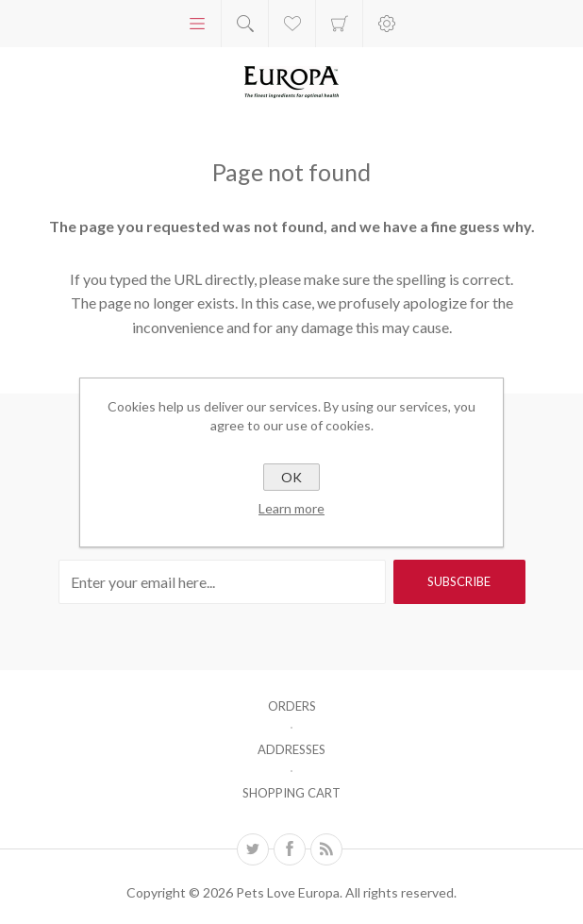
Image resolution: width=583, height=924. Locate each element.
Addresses (291, 749)
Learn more (291, 508)
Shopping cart (339, 24)
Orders (292, 706)
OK (291, 477)
